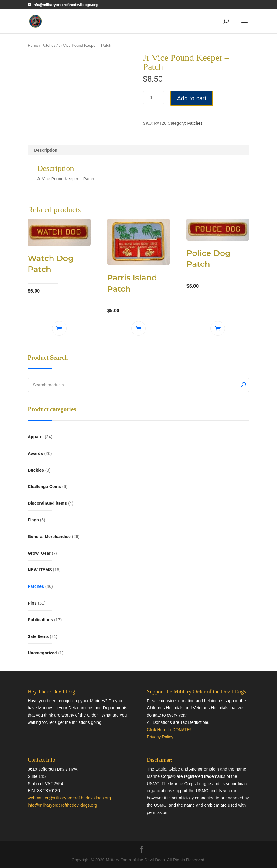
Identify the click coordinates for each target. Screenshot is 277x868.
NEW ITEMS (40, 570)
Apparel (36, 437)
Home (33, 45)
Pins (32, 603)
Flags (33, 520)
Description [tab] (46, 150)
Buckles (36, 470)
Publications (40, 620)
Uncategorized (42, 653)
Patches (48, 45)
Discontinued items (47, 503)
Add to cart (192, 98)
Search (243, 384)
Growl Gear (39, 553)
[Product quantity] (154, 98)
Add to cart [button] (59, 328)
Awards (35, 453)
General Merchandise (49, 537)
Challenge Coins (44, 487)
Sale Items (38, 636)
